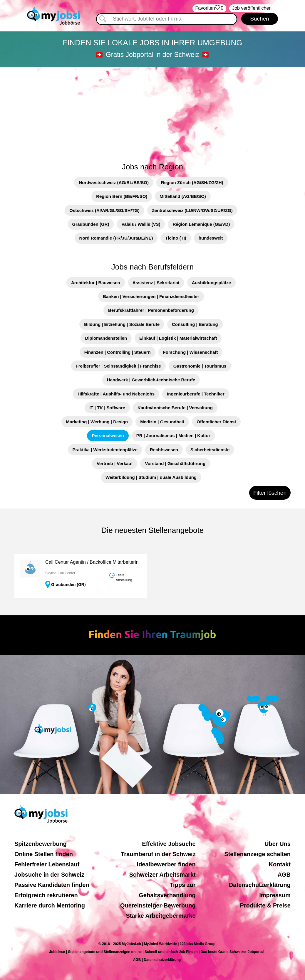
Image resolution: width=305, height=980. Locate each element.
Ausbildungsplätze (211, 283)
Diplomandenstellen (106, 338)
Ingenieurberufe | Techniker (196, 394)
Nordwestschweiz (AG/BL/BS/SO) (114, 182)
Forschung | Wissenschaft (191, 352)
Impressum (275, 895)
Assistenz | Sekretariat (156, 283)
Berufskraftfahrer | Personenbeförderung (151, 310)
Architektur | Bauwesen (96, 283)
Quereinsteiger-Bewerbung (158, 905)
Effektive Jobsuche (169, 844)
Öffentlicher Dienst (216, 422)
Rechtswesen (164, 450)
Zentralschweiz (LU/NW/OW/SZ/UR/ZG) (192, 210)
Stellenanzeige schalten (257, 854)
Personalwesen (108, 436)
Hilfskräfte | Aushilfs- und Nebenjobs (116, 394)
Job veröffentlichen (252, 8)
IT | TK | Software (107, 408)
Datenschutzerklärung (260, 885)
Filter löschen (270, 493)
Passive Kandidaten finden (52, 885)
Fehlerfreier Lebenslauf (47, 864)
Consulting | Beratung (195, 324)
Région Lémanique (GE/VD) (201, 224)
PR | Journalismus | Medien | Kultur (173, 436)
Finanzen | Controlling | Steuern (118, 352)
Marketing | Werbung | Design (97, 422)
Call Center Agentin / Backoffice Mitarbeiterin (92, 562)
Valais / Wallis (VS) (141, 224)
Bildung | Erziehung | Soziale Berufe (122, 324)
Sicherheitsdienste (210, 450)
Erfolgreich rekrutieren (46, 895)
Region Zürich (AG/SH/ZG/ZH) (192, 182)
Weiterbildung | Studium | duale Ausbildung (151, 477)
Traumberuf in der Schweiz (158, 854)
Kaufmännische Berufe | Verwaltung (175, 408)
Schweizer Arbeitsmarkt (162, 875)
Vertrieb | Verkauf (115, 463)
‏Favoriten (210, 8)
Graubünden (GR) (91, 224)
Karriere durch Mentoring (50, 905)
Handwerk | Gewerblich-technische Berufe (151, 380)
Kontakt (280, 864)
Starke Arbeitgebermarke (161, 916)
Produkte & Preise (265, 905)
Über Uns (278, 844)
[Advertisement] (152, 111)
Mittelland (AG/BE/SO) (183, 196)
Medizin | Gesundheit (162, 422)
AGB (284, 875)
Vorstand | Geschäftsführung (175, 463)
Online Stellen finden (44, 854)
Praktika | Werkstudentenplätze (105, 450)
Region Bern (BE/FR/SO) (122, 196)
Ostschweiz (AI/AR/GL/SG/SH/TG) (104, 210)
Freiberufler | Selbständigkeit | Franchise (118, 366)
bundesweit (211, 238)
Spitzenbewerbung (41, 844)
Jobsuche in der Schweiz (49, 875)
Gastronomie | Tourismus (200, 366)
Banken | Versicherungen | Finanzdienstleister (151, 296)
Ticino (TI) (176, 238)
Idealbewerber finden (166, 864)
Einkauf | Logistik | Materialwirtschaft (178, 338)
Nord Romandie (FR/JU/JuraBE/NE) (116, 238)
